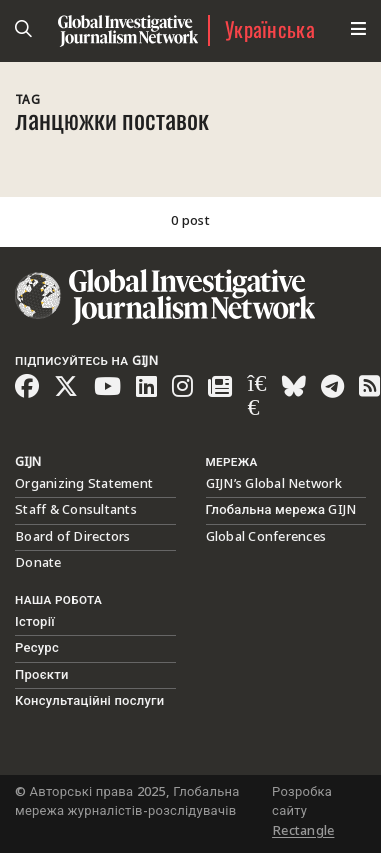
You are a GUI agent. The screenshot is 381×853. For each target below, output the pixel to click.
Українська (270, 30)
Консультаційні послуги (90, 701)
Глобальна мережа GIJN (281, 510)
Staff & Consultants (76, 510)
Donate (38, 563)
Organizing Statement (84, 484)
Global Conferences (266, 537)
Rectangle (303, 831)
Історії (35, 622)
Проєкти (42, 675)
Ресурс (37, 648)
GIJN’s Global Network (274, 484)
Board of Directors (73, 537)
